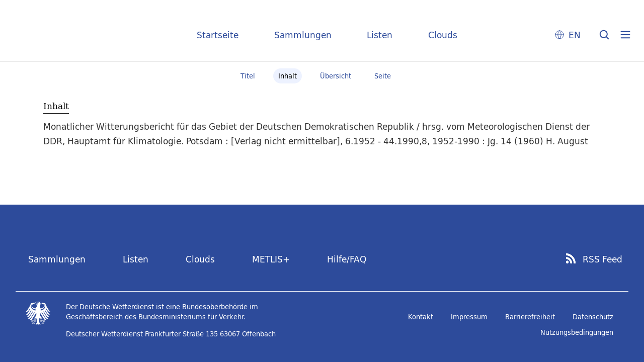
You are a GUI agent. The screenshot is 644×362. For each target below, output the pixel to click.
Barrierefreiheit (530, 317)
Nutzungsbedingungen (577, 332)
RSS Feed (602, 259)
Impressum (469, 317)
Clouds (443, 35)
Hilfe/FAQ (347, 259)
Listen (380, 35)
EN (575, 35)
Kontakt (421, 317)
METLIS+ (271, 259)
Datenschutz (593, 317)
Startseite (218, 35)
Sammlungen (303, 35)
